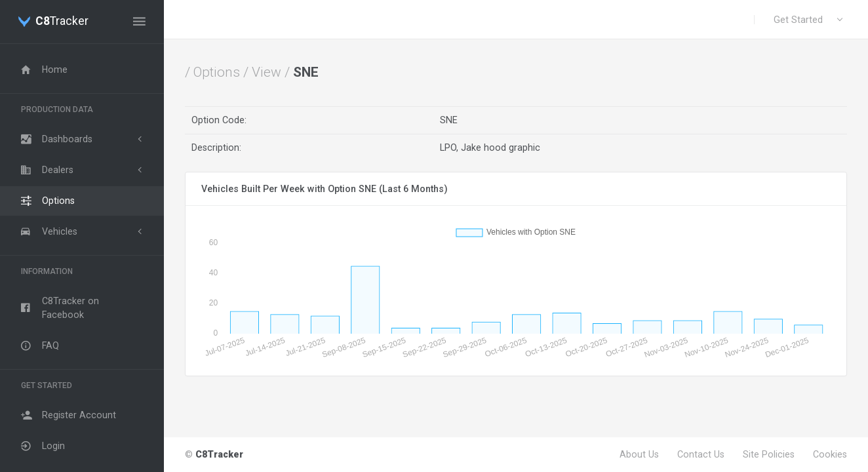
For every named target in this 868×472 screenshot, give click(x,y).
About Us (639, 454)
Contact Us (701, 454)
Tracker (62, 22)
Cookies (830, 454)
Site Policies (769, 454)
